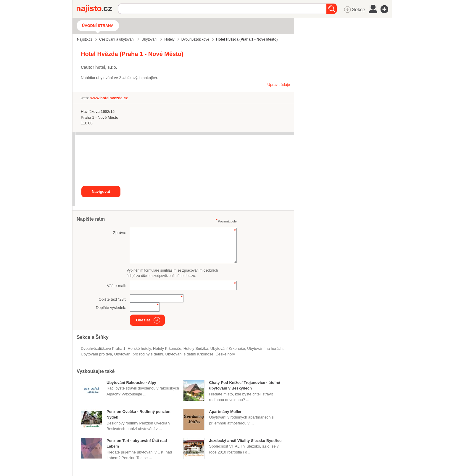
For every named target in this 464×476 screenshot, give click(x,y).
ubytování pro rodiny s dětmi (139, 354)
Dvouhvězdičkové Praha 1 (103, 348)
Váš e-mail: (116, 286)
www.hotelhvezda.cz (109, 98)
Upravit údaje (279, 85)
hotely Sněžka (196, 348)
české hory (225, 354)
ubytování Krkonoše (228, 348)
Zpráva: (120, 233)
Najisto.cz (97, 9)
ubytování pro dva (96, 354)
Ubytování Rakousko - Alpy (131, 383)
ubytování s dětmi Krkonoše (189, 354)
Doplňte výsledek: (111, 308)
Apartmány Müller (225, 412)
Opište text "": (112, 299)
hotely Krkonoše (167, 348)
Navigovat (101, 191)
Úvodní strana (98, 26)
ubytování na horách (265, 348)
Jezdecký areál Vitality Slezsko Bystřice (245, 441)
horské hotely (139, 348)
